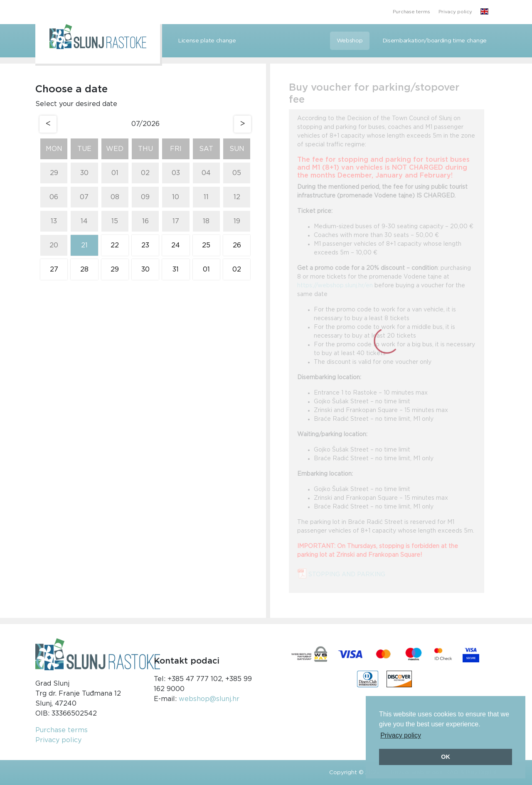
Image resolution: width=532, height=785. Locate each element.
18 (206, 221)
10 (176, 197)
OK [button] (446, 757)
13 (54, 221)
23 (145, 245)
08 (115, 197)
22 (115, 245)
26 (237, 245)
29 (54, 173)
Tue (84, 149)
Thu (145, 149)
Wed (115, 149)
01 (115, 173)
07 (84, 197)
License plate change (207, 41)
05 (237, 173)
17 (176, 221)
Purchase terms (411, 12)
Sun (237, 149)
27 (54, 269)
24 (176, 245)
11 (206, 197)
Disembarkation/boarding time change (435, 41)
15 (115, 221)
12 (237, 197)
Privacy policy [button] (401, 735)
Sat (206, 149)
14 (84, 221)
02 (145, 173)
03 (176, 173)
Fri (176, 149)
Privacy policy (455, 12)
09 (145, 197)
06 (54, 197)
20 (54, 245)
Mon (54, 149)
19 (237, 221)
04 (206, 173)
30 (84, 173)
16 (145, 221)
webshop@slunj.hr (209, 699)
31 (176, 269)
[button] (484, 12)
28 (84, 269)
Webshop (350, 41)
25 (206, 245)
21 (84, 245)
